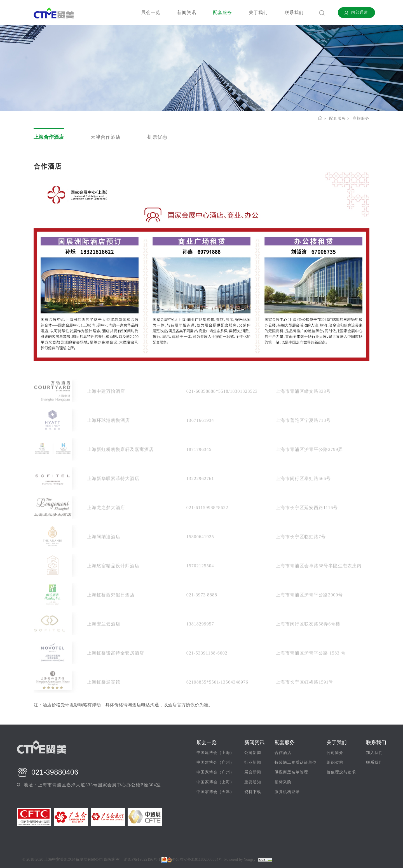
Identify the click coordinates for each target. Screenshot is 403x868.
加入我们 (374, 753)
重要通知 (253, 782)
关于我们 (258, 12)
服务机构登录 (287, 792)
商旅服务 (361, 118)
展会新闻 (253, 772)
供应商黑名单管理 (291, 772)
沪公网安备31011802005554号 (195, 859)
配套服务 (222, 12)
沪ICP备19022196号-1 (142, 859)
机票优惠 (157, 137)
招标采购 (283, 782)
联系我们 (294, 12)
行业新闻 (253, 762)
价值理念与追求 (341, 772)
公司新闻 (253, 753)
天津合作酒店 (106, 137)
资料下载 (253, 792)
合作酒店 (283, 753)
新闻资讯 (187, 12)
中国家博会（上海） (215, 782)
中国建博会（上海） (215, 753)
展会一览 (151, 12)
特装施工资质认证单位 (296, 762)
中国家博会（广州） (215, 772)
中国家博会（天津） (215, 792)
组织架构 (335, 762)
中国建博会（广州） (215, 762)
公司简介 (335, 753)
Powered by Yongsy (240, 859)
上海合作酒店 (49, 137)
